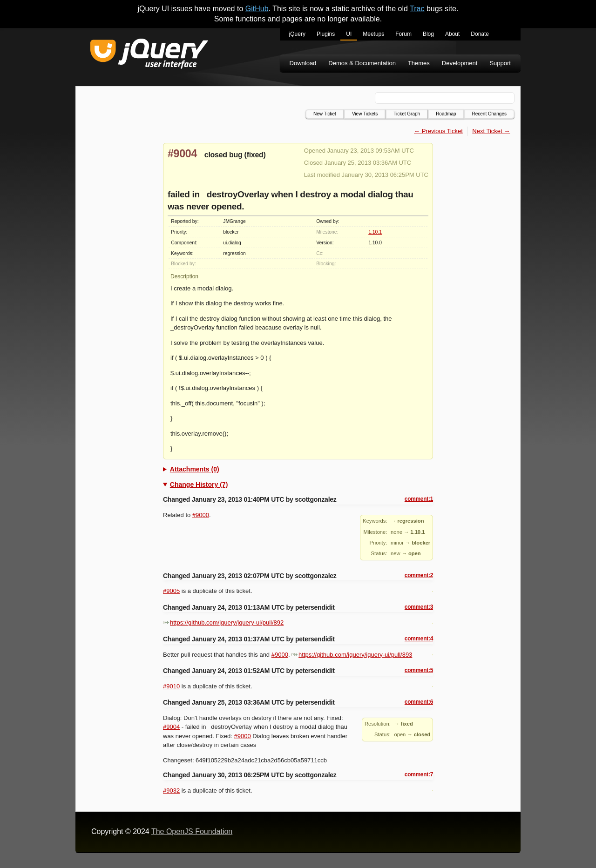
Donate (480, 34)
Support (500, 63)
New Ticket (325, 114)
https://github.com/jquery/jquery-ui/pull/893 (352, 655)
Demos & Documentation (362, 63)
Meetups (373, 34)
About (452, 34)
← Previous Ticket (438, 131)
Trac (417, 9)
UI (349, 34)
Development (460, 63)
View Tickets (365, 114)
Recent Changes (490, 114)
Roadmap (446, 114)
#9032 (171, 791)
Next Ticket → (491, 131)
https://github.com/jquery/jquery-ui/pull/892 (223, 622)
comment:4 (419, 639)
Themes (419, 63)
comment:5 (419, 670)
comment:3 (419, 607)
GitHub (257, 9)
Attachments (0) (195, 469)
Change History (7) (199, 484)
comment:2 (419, 575)
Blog (428, 34)
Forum (403, 34)
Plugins (326, 34)
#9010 (171, 686)
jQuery (297, 34)
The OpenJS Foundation (192, 831)
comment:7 (419, 774)
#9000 (201, 515)
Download (303, 63)
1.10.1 (375, 232)
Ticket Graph (407, 114)
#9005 (171, 591)
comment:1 (419, 499)
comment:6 (419, 702)
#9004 (182, 154)
